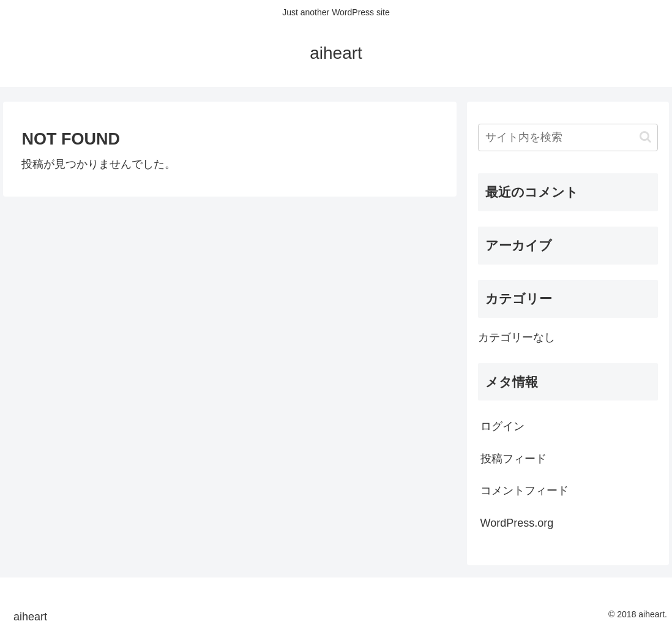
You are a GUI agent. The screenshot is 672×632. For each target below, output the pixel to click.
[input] (568, 137)
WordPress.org (517, 523)
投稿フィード (513, 459)
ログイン (502, 426)
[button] (645, 137)
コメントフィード (525, 491)
